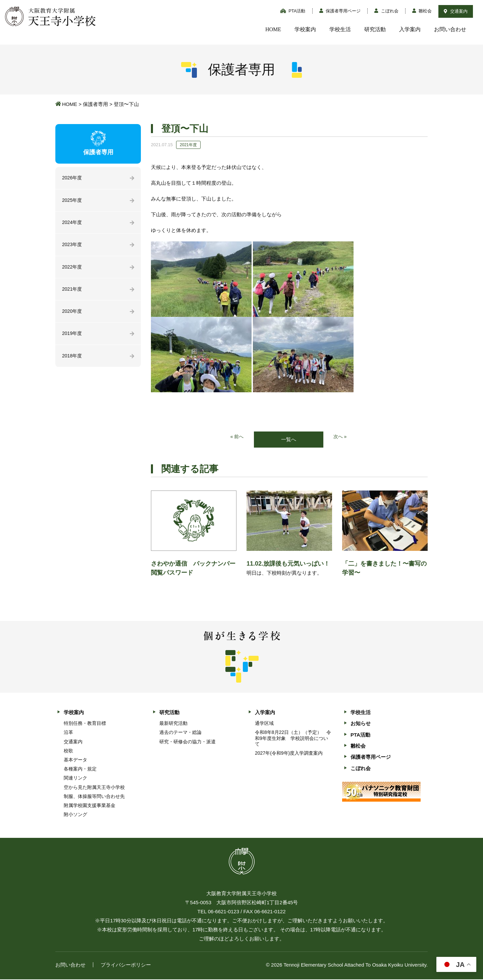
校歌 (68, 751)
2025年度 (73, 201)
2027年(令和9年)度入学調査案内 (289, 754)
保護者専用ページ (340, 11)
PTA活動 (293, 11)
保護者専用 (95, 104)
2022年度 (73, 269)
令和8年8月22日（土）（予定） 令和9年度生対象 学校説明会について (293, 739)
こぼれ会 (386, 11)
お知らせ (361, 724)
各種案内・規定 (80, 769)
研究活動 (375, 29)
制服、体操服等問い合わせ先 (94, 797)
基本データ (75, 760)
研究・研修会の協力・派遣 (187, 742)
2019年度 (73, 338)
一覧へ (289, 440)
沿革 (68, 733)
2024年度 (73, 224)
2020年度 (73, 315)
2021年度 (73, 292)
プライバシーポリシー (126, 965)
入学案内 (410, 29)
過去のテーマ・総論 (180, 733)
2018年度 (73, 361)
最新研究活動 (173, 724)
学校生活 (340, 29)
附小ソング (75, 815)
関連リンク (75, 779)
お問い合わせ (450, 29)
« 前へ (237, 437)
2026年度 (73, 178)
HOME (273, 29)
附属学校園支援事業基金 (90, 806)
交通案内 (456, 11)
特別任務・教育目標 (85, 724)
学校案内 (305, 29)
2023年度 (73, 247)
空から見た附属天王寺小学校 (94, 788)
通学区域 (264, 724)
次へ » (341, 437)
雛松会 (422, 11)
